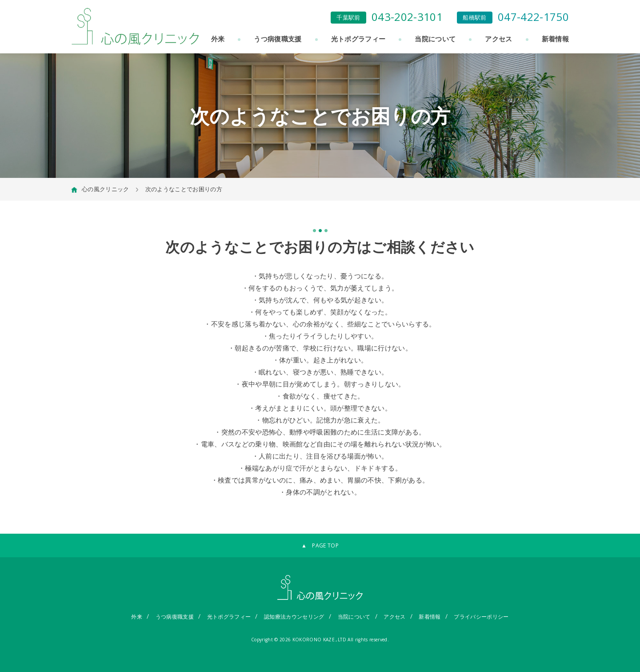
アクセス (498, 39)
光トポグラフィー (358, 39)
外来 (218, 39)
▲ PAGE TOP (320, 545)
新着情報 (555, 39)
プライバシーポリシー (481, 617)
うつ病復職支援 (278, 39)
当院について (435, 39)
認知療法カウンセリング (294, 617)
